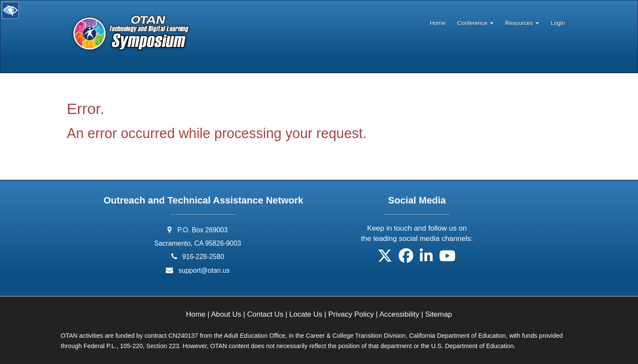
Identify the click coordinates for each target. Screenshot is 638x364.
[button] (385, 259)
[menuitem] (438, 21)
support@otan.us (204, 270)
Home (437, 23)
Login (558, 23)
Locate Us (306, 314)
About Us (226, 314)
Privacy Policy (351, 314)
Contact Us (265, 314)
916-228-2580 (203, 257)
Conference (475, 23)
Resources (522, 23)
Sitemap (439, 314)
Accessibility (399, 314)
